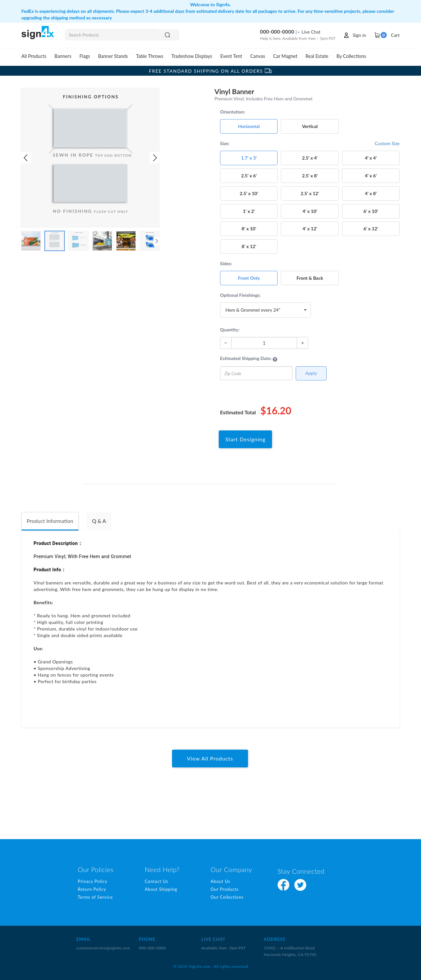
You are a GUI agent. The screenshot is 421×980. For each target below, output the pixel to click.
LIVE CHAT (213, 939)
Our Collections (227, 897)
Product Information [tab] (50, 521)
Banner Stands (113, 56)
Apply (311, 373)
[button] (26, 158)
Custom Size (387, 143)
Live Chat (309, 32)
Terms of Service (95, 897)
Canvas (258, 56)
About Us (220, 881)
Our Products (225, 889)
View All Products (210, 758)
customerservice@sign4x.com (103, 948)
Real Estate (317, 56)
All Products (34, 56)
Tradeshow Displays (192, 56)
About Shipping (161, 889)
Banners (63, 56)
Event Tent (231, 56)
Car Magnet (285, 56)
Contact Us (156, 881)
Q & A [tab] (99, 521)
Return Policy (92, 889)
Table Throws (149, 56)
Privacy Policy (92, 881)
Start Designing (245, 439)
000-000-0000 (277, 32)
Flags (85, 56)
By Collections (351, 56)
